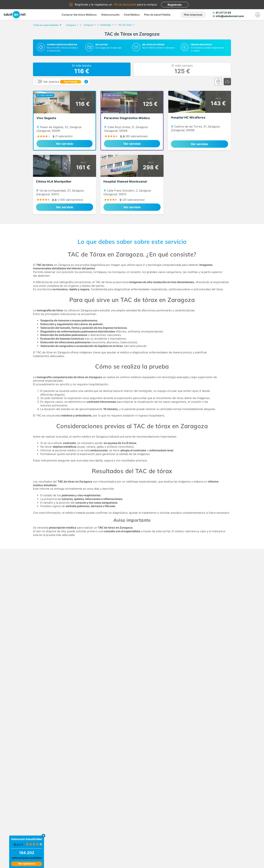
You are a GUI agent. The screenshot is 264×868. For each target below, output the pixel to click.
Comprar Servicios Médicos (79, 15)
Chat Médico (132, 15)
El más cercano (182, 69)
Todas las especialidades (47, 25)
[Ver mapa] (218, 82)
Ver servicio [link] (65, 144)
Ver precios (62, 82)
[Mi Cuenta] (258, 15)
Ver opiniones (27, 864)
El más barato (82, 69)
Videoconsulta (110, 15)
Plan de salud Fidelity (157, 15)
